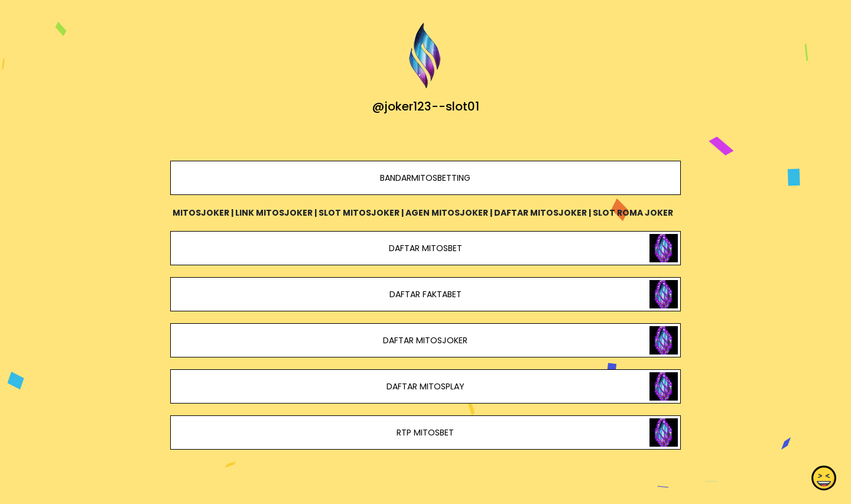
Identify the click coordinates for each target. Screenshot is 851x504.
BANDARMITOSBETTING (425, 178)
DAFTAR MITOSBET (425, 248)
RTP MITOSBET (425, 433)
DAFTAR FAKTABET (425, 294)
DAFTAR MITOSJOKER (425, 340)
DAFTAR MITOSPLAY (425, 386)
